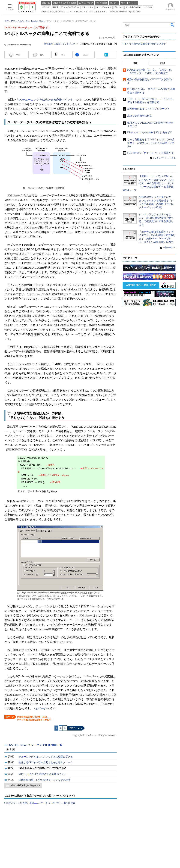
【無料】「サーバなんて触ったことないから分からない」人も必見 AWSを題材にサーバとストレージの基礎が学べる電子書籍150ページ (148, 183)
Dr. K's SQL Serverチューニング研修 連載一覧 (33, 745)
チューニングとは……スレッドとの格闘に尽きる (46, 757)
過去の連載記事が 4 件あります (26, 785)
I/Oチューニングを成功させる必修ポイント (46, 100)
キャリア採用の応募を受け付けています (145, 44)
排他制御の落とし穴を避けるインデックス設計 (44, 780)
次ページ (41, 708)
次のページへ (75, 728)
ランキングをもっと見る (164, 158)
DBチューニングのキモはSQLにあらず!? (150, 133)
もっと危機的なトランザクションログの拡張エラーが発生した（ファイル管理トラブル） (151, 143)
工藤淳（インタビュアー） (67, 44)
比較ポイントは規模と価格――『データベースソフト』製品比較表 (41, 803)
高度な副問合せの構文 (140, 116)
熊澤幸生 (49, 44)
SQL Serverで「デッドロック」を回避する (150, 153)
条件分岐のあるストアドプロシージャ (148, 109)
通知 (42, 55)
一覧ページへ (169, 248)
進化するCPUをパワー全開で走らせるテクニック (46, 762)
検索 (173, 25)
